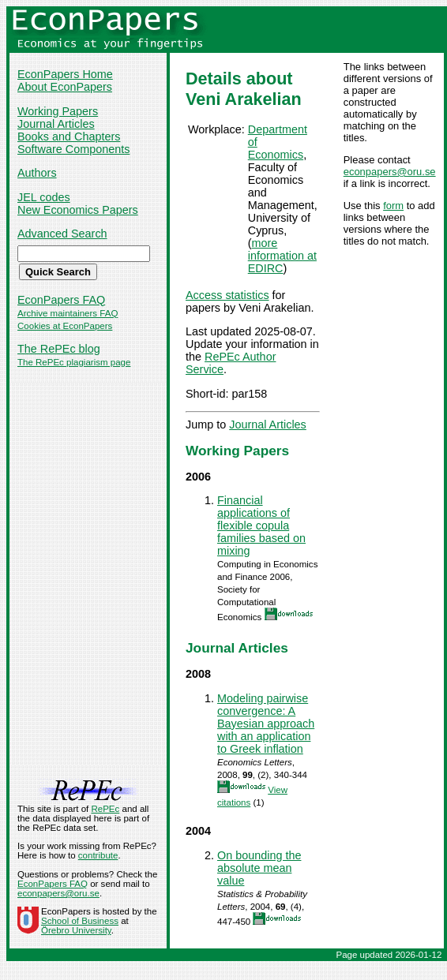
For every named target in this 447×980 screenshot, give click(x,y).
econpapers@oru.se (390, 172)
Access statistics (227, 295)
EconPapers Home (65, 74)
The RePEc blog (59, 349)
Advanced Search (62, 234)
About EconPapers (65, 87)
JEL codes (44, 197)
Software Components (73, 149)
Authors (37, 173)
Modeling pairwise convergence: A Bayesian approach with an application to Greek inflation (266, 724)
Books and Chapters (69, 137)
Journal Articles (56, 124)
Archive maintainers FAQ (68, 313)
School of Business (80, 921)
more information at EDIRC (282, 256)
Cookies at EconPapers (65, 326)
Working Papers (58, 111)
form (393, 206)
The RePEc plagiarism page (74, 362)
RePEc (105, 809)
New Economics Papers (78, 210)
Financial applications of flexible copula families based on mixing (261, 526)
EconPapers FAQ (61, 300)
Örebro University (76, 930)
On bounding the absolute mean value (259, 868)
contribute (98, 855)
